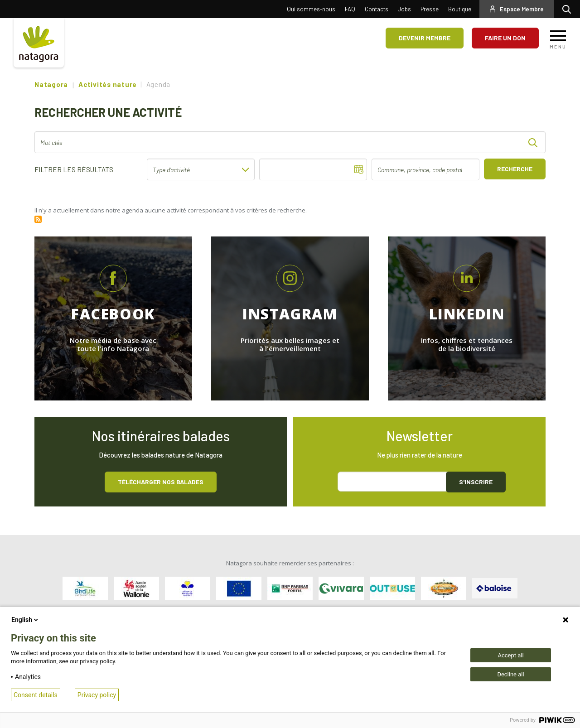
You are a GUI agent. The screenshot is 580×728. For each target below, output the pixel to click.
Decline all (510, 674)
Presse (430, 9)
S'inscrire (476, 482)
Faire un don (505, 38)
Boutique (460, 9)
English (25, 620)
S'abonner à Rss (38, 219)
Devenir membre (425, 38)
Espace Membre (522, 9)
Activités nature (108, 84)
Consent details (36, 695)
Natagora (51, 84)
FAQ (350, 9)
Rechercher (569, 9)
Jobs (404, 9)
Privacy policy (97, 695)
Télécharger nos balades (161, 482)
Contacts (377, 9)
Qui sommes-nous (311, 9)
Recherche (515, 169)
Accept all (510, 655)
